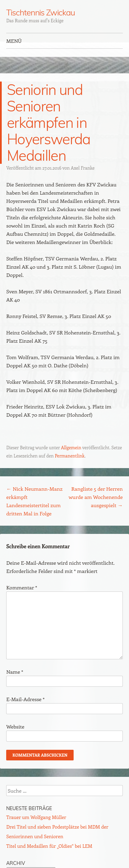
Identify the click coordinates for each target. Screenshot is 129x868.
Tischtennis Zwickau (40, 12)
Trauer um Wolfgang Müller (36, 817)
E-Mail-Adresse (25, 699)
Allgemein (71, 447)
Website (15, 726)
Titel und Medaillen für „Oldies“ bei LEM (49, 846)
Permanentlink (70, 456)
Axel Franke (83, 168)
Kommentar (22, 587)
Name (15, 672)
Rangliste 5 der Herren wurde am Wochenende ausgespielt (96, 497)
